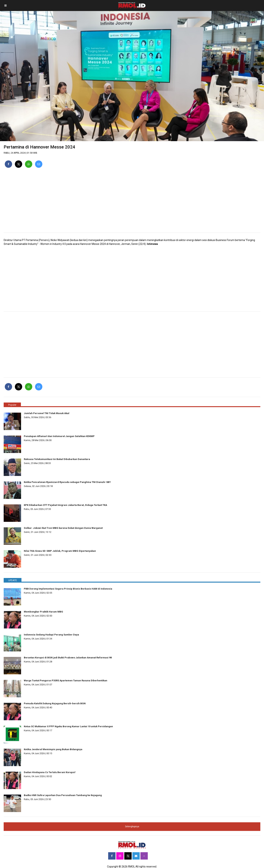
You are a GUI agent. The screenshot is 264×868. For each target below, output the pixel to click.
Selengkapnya (132, 827)
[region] (132, 202)
